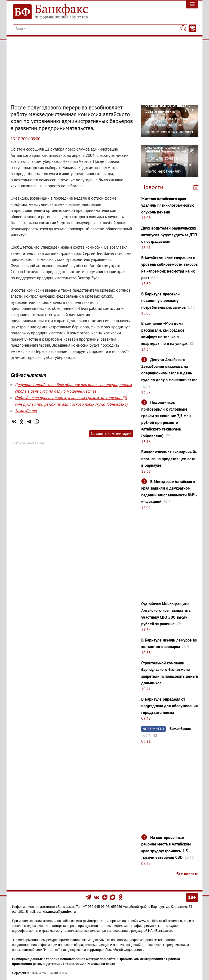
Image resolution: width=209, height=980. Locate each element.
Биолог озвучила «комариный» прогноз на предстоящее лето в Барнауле (169, 459)
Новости (152, 187)
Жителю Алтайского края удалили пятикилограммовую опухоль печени (168, 205)
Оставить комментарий (111, 433)
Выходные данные (27, 959)
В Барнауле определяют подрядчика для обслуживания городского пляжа (170, 706)
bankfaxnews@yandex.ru (56, 912)
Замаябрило (26, 411)
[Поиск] (184, 28)
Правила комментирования (141, 959)
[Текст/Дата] (192, 28)
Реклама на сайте (101, 964)
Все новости (187, 874)
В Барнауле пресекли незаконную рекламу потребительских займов (164, 301)
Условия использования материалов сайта (81, 959)
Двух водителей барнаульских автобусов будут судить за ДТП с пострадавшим (169, 235)
